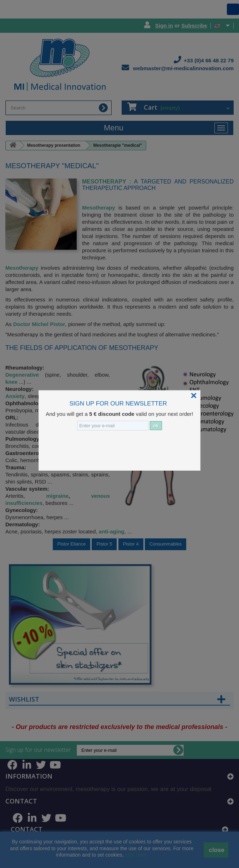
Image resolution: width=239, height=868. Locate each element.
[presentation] (100, 450)
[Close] (194, 396)
